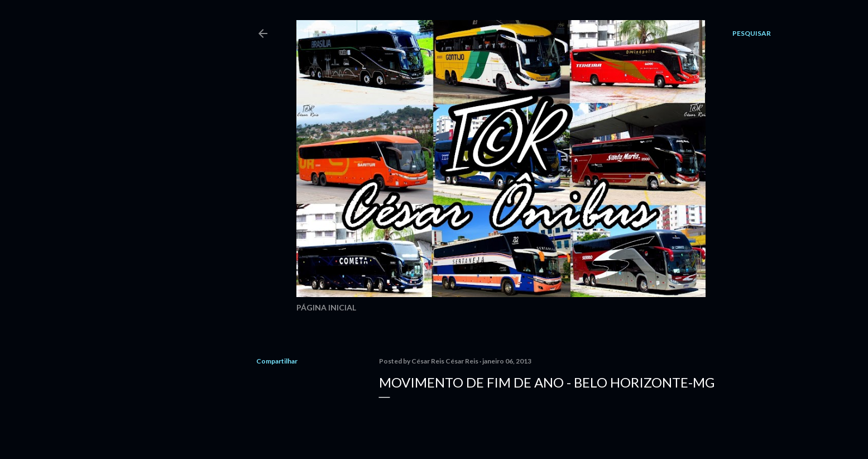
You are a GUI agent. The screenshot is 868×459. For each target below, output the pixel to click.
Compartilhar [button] (277, 361)
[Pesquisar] (752, 34)
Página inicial (326, 307)
